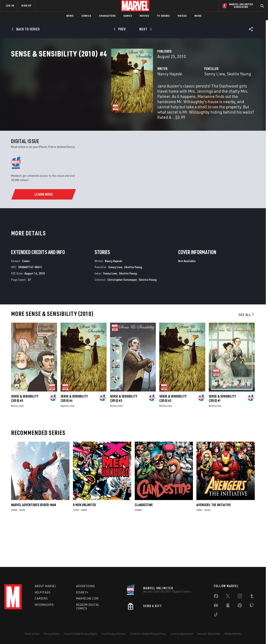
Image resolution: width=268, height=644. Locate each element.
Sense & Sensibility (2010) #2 (173, 438)
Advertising (86, 586)
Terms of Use (32, 634)
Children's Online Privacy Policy (148, 634)
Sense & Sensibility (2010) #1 (222, 438)
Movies (144, 16)
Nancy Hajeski (100, 93)
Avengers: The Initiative (214, 544)
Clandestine (144, 544)
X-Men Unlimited (84, 544)
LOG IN (10, 6)
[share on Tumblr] (252, 597)
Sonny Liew (180, 93)
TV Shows (163, 16)
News (70, 16)
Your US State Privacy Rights (81, 634)
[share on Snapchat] (228, 606)
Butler (14, 445)
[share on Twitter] (228, 597)
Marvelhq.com (87, 598)
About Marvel (46, 586)
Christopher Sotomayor (122, 319)
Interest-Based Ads (209, 634)
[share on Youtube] (216, 606)
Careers (41, 598)
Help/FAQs (43, 592)
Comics (86, 16)
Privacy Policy (52, 634)
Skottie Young (204, 93)
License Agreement (182, 634)
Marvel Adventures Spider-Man (34, 544)
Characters (107, 16)
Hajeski (65, 445)
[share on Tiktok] (216, 615)
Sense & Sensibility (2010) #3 (124, 438)
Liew (21, 445)
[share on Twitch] (252, 606)
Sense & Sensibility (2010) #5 (25, 438)
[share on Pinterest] (240, 606)
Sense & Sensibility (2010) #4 (74, 438)
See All (247, 354)
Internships (44, 605)
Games (128, 16)
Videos (182, 16)
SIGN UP (26, 6)
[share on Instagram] (240, 597)
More (198, 16)
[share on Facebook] (216, 597)
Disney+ (82, 592)
